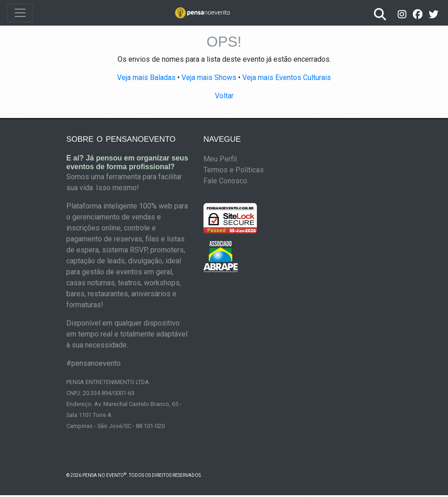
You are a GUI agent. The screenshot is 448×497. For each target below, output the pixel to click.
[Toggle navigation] (20, 13)
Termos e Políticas (234, 170)
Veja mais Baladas (146, 77)
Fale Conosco (225, 181)
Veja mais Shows (209, 77)
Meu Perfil (220, 159)
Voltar (224, 96)
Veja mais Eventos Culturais (287, 77)
